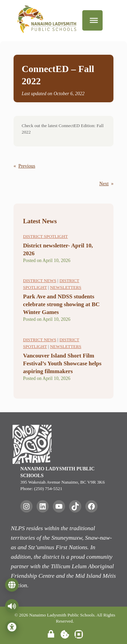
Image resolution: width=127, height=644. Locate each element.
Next (104, 184)
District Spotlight (45, 236)
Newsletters (66, 287)
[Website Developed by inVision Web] (79, 637)
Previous (27, 166)
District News (40, 281)
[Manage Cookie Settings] (65, 634)
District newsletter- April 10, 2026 (58, 249)
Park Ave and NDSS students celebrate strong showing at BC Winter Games (61, 304)
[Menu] (94, 20)
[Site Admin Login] (51, 634)
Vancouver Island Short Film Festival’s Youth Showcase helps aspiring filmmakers (62, 363)
